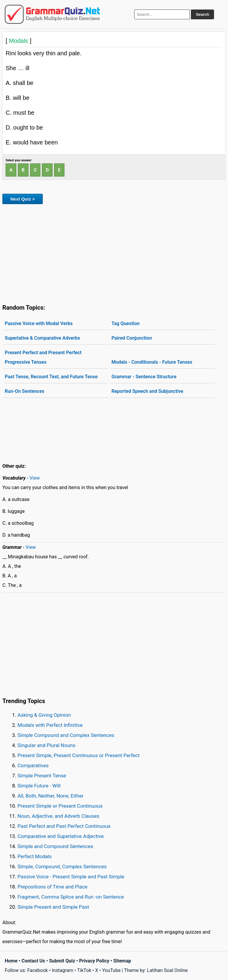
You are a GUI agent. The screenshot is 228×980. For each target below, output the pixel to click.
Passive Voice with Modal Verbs (39, 323)
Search (202, 14)
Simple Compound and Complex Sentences (66, 735)
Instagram (62, 970)
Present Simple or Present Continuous (60, 806)
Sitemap (122, 961)
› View (33, 478)
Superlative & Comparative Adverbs (42, 338)
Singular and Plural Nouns (46, 745)
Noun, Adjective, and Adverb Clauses (58, 816)
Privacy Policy (94, 961)
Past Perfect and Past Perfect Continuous (64, 826)
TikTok (84, 970)
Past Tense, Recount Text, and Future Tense (51, 377)
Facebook (38, 970)
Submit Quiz (62, 961)
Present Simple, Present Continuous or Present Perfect (79, 755)
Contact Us (33, 961)
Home (11, 961)
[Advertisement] (114, 253)
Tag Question (125, 323)
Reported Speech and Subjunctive (147, 391)
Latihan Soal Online (167, 970)
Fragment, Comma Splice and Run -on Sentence (71, 897)
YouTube (111, 970)
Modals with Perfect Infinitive (50, 725)
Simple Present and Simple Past (53, 907)
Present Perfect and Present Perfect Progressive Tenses (43, 357)
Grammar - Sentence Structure (144, 377)
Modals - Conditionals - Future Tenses (152, 362)
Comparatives (33, 765)
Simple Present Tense (42, 776)
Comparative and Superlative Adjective (61, 836)
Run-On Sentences (24, 391)
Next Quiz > (23, 199)
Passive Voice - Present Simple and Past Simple (71, 877)
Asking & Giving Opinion (44, 715)
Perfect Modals (35, 856)
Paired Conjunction (132, 338)
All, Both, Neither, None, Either (51, 796)
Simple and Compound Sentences (55, 846)
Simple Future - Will (39, 786)
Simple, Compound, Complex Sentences (62, 866)
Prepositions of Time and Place (53, 887)
